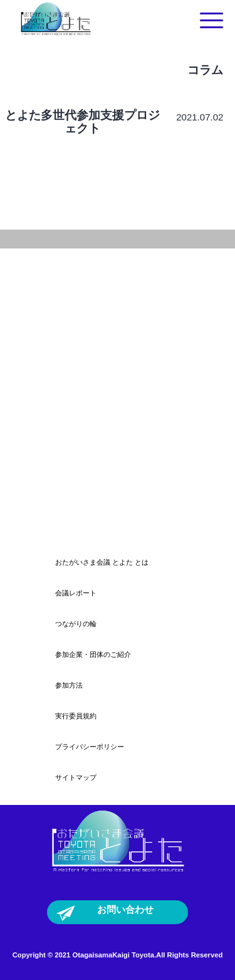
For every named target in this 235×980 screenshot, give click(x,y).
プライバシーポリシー (90, 747)
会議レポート (76, 593)
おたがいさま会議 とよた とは (102, 562)
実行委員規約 (76, 716)
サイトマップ (76, 777)
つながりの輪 (76, 624)
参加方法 (69, 685)
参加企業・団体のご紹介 (93, 654)
